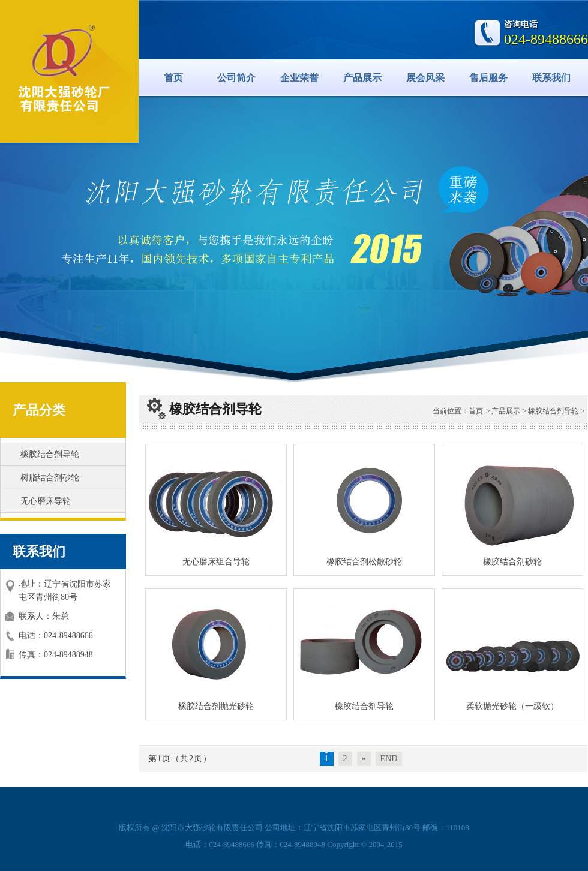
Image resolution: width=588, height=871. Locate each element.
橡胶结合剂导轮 (50, 454)
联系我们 (551, 78)
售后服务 (488, 78)
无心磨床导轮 (46, 501)
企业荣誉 (299, 78)
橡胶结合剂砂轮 (512, 562)
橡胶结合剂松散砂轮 (364, 562)
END (389, 759)
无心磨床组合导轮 (216, 562)
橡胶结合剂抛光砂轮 (216, 706)
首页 (173, 78)
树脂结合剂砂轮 (50, 478)
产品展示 (362, 78)
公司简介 (236, 78)
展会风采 (425, 78)
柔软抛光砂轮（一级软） (512, 706)
